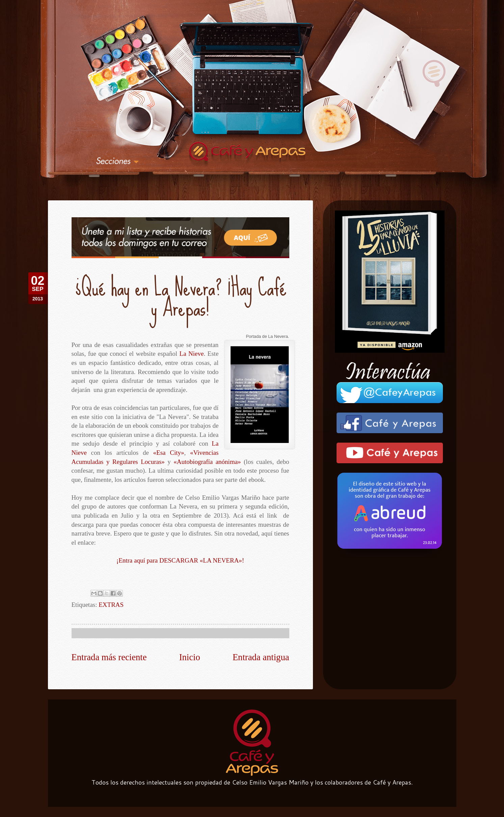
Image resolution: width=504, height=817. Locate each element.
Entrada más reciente (109, 657)
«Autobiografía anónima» (207, 462)
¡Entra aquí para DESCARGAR (180, 560)
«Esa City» (169, 453)
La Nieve (192, 354)
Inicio (190, 657)
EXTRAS (111, 605)
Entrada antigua (261, 657)
